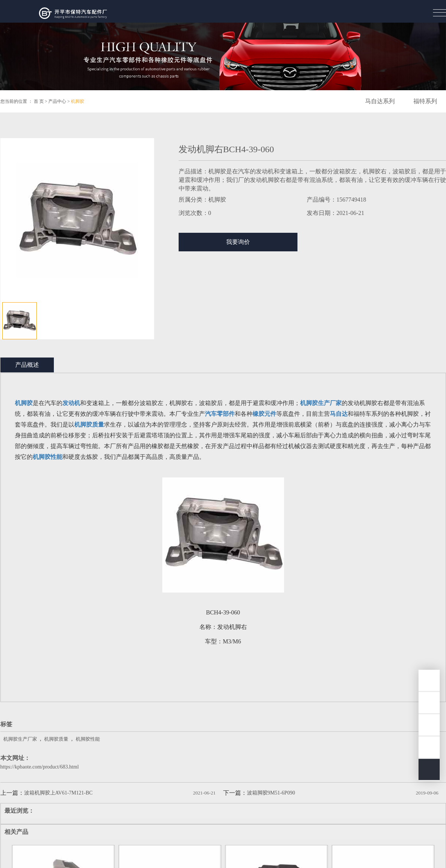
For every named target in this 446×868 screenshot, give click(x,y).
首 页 (39, 101)
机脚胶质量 (56, 739)
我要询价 (238, 242)
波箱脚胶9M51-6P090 (271, 793)
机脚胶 (78, 101)
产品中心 (57, 101)
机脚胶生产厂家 (20, 739)
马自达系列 (380, 101)
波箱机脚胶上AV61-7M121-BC (58, 793)
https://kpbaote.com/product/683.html (40, 767)
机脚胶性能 (88, 739)
